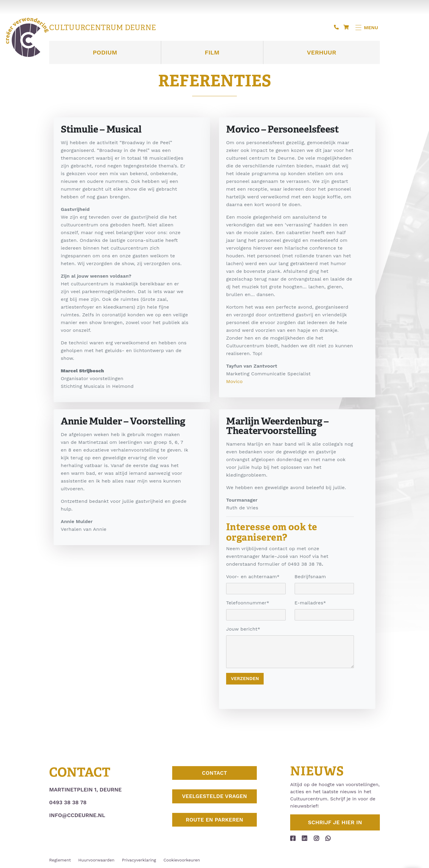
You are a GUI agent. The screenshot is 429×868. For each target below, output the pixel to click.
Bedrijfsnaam (310, 577)
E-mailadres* (310, 603)
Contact (214, 774)
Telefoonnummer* (248, 603)
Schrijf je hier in (335, 822)
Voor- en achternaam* (253, 577)
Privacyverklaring (139, 860)
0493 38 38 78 (68, 802)
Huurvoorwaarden (96, 860)
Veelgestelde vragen (214, 800)
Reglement (60, 860)
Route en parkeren (214, 825)
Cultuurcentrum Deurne (102, 28)
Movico (234, 381)
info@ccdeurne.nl (77, 815)
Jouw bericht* (243, 629)
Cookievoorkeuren (182, 860)
